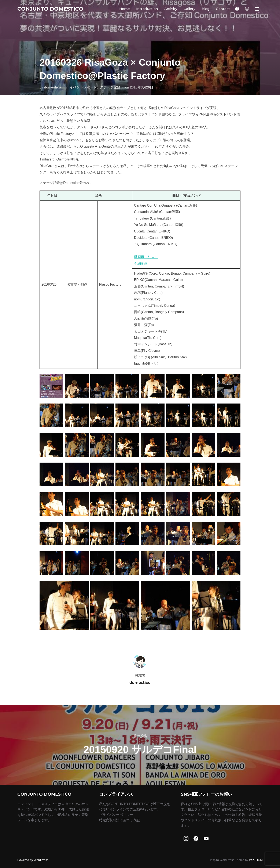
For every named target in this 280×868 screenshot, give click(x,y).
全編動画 (141, 263)
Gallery (189, 9)
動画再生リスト (146, 257)
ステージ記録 (110, 87)
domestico (52, 87)
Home (125, 9)
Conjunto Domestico (52, 9)
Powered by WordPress (33, 860)
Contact (223, 9)
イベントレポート (83, 87)
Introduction (147, 9)
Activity (171, 9)
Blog (206, 9)
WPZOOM (256, 860)
